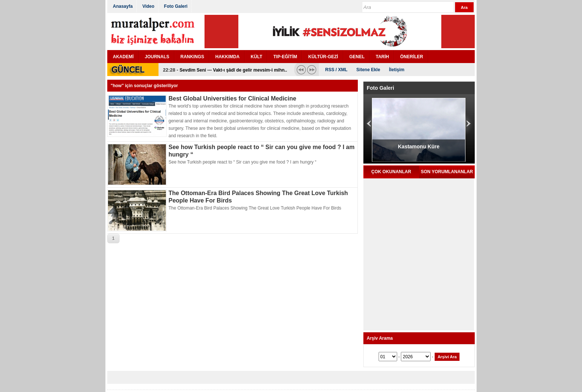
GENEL (357, 57)
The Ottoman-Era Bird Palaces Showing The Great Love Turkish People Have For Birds (255, 208)
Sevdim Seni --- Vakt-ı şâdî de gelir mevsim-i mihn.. (233, 70)
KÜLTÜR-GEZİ (323, 57)
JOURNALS (157, 57)
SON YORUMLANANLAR (447, 172)
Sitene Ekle (368, 70)
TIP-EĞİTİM (285, 57)
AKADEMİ (123, 57)
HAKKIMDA (227, 57)
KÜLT (256, 57)
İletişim (397, 70)
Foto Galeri (176, 6)
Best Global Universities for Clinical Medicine (232, 98)
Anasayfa (123, 6)
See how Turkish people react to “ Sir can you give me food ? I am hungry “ (242, 162)
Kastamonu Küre (419, 146)
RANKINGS (192, 57)
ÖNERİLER (412, 57)
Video (148, 6)
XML (343, 70)
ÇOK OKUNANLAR (391, 172)
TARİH (382, 57)
